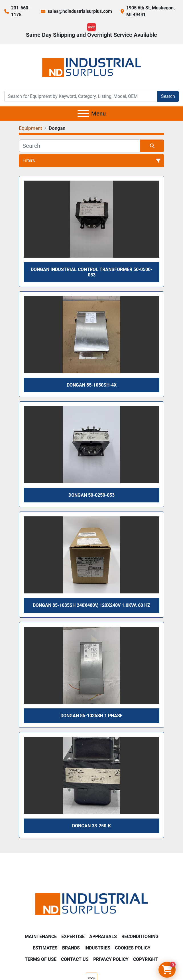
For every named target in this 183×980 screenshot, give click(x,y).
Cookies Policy (133, 948)
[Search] (81, 96)
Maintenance (41, 936)
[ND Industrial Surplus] (91, 904)
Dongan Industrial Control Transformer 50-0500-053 (91, 272)
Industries (97, 948)
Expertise (73, 936)
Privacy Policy (111, 959)
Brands (71, 948)
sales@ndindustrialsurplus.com (80, 11)
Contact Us (75, 959)
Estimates (45, 948)
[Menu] (83, 114)
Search (168, 96)
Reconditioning (140, 936)
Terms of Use (41, 959)
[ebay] (91, 27)
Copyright (146, 959)
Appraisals (103, 936)
